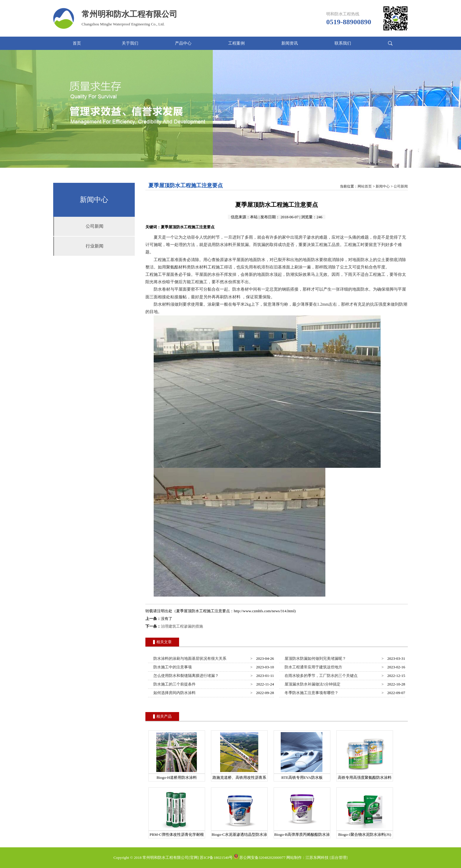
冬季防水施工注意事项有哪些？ (311, 693)
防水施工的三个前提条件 (174, 684)
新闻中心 (383, 186)
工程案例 (236, 43)
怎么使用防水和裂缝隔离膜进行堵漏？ (185, 676)
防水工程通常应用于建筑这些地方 (313, 667)
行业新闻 (95, 246)
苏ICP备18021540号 (216, 858)
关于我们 (130, 43)
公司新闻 (95, 226)
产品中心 (183, 43)
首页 (77, 43)
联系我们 (343, 43)
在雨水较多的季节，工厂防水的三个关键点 (320, 676)
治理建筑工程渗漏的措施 (182, 626)
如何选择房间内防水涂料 (174, 693)
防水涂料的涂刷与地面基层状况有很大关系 (189, 658)
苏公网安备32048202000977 (260, 858)
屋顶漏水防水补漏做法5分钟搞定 (312, 684)
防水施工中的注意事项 (172, 667)
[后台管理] (339, 858)
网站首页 (365, 186)
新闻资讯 (290, 43)
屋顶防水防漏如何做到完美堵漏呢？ (315, 658)
